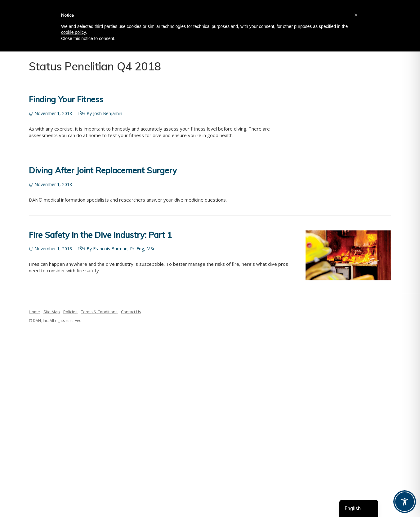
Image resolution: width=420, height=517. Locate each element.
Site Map (52, 312)
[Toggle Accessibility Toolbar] (405, 502)
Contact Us (131, 312)
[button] (356, 15)
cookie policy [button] (73, 32)
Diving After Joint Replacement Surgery (103, 170)
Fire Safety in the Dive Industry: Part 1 (101, 235)
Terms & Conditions (99, 312)
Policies (70, 312)
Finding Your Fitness (66, 99)
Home (34, 312)
